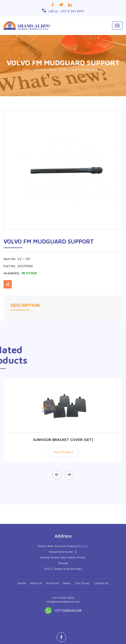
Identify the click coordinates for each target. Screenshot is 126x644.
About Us (36, 632)
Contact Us (101, 632)
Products (53, 632)
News (67, 632)
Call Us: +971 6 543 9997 (66, 11)
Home (26, 70)
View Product (63, 452)
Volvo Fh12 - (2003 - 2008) (50, 70)
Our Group (82, 632)
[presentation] (57, 475)
